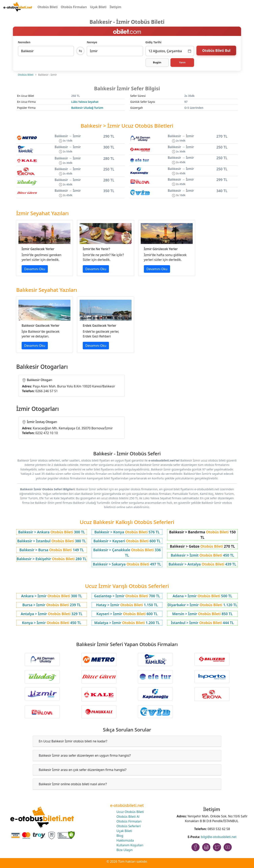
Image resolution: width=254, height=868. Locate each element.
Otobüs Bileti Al (128, 817)
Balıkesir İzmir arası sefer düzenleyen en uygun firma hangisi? (85, 755)
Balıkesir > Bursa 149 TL (52, 550)
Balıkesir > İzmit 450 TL (202, 555)
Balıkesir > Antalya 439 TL (203, 564)
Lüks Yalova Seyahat (85, 102)
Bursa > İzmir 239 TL (52, 605)
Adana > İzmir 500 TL (202, 596)
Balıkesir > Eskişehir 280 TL (52, 559)
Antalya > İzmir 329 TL (51, 614)
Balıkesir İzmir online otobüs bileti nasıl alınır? (73, 784)
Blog (120, 836)
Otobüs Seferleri (129, 826)
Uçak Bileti (98, 7)
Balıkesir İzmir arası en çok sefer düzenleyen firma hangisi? (83, 770)
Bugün (157, 62)
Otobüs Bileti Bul (216, 51)
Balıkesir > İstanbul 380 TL (52, 541)
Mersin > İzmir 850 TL (203, 614)
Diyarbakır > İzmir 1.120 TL (202, 605)
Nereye (92, 42)
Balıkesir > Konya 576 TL (127, 532)
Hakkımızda (125, 840)
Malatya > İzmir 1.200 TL (127, 623)
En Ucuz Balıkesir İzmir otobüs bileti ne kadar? (73, 741)
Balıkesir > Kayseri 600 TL (127, 541)
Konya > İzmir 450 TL (52, 623)
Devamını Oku (35, 269)
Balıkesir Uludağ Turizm (87, 108)
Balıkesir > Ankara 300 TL (52, 532)
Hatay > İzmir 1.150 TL (127, 605)
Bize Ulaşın (125, 850)
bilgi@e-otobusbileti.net (219, 837)
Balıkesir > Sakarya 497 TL (127, 564)
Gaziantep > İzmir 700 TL (127, 596)
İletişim (116, 7)
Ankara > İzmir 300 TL (52, 596)
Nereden (24, 42)
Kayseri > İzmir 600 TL (127, 614)
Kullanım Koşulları (130, 845)
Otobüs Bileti (48, 7)
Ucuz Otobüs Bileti (130, 812)
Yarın (182, 62)
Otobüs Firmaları (74, 7)
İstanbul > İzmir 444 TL (203, 623)
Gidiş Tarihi (153, 42)
